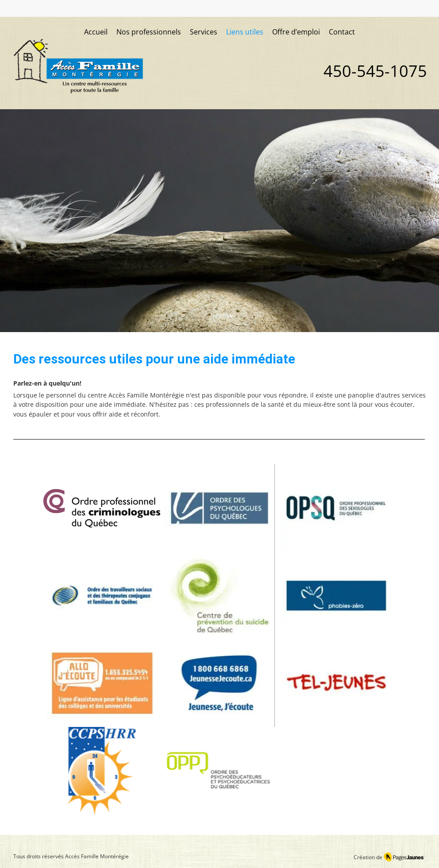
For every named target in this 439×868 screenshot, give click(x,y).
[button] (204, 32)
